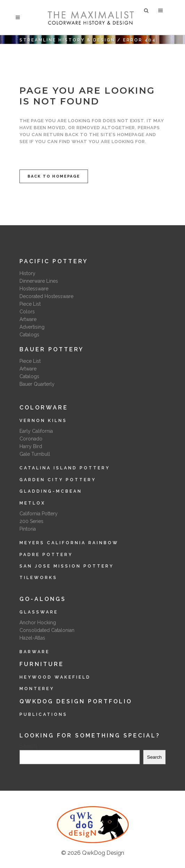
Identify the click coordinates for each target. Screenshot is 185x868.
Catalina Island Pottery (65, 468)
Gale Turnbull (35, 454)
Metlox (33, 503)
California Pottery (39, 514)
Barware (35, 652)
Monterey (37, 689)
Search (28, 746)
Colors (27, 312)
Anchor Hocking (38, 623)
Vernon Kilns (43, 421)
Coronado (31, 439)
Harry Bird (31, 446)
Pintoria (28, 529)
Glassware (39, 612)
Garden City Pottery (58, 480)
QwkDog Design (103, 853)
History (27, 273)
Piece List (30, 304)
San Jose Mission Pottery (67, 566)
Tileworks (38, 578)
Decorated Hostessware (46, 296)
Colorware (44, 408)
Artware (28, 319)
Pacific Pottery (54, 261)
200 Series (31, 521)
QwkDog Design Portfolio (76, 701)
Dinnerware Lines (39, 281)
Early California (36, 431)
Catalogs (29, 335)
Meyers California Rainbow (69, 543)
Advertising (32, 327)
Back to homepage (54, 176)
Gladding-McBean (51, 491)
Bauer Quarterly (37, 384)
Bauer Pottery (52, 349)
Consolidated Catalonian (47, 630)
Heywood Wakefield (55, 677)
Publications (43, 714)
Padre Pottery (46, 555)
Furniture (42, 664)
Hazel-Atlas (32, 638)
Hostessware (34, 289)
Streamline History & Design (67, 40)
